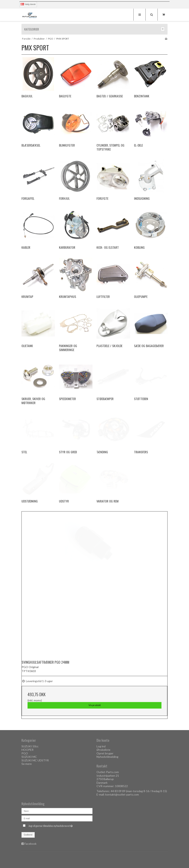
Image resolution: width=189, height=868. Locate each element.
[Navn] (57, 810)
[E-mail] (57, 818)
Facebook (30, 844)
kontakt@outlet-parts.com (122, 794)
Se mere (27, 764)
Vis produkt (95, 705)
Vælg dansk (28, 4)
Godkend (28, 835)
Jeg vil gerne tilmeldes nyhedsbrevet (60, 825)
